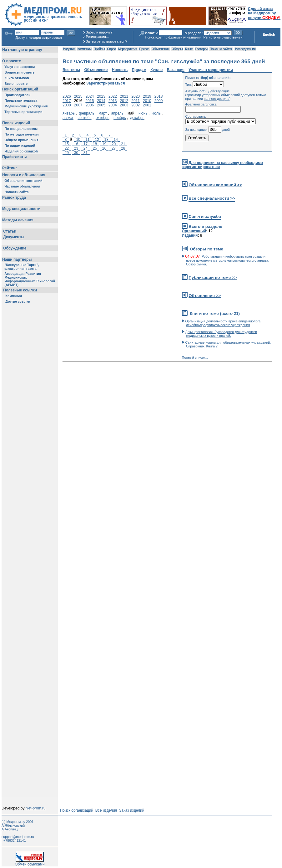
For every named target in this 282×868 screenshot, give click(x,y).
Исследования (245, 49)
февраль (87, 113)
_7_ (109, 135)
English (269, 34)
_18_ (95, 144)
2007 (78, 105)
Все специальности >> (212, 198)
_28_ (123, 148)
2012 (124, 101)
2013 (113, 101)
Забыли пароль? (99, 32)
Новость (120, 70)
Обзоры (177, 49)
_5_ (95, 135)
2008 (67, 105)
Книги (189, 49)
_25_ (95, 148)
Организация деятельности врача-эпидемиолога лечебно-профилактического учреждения (223, 323)
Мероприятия (128, 49)
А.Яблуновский (13, 825)
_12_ (97, 140)
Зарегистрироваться (106, 83)
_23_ (76, 148)
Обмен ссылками (30, 863)
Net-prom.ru (36, 808)
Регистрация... (97, 37)
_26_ (104, 148)
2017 (67, 101)
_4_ (88, 135)
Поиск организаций (77, 810)
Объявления (160, 49)
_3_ (80, 135)
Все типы (71, 70)
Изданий (190, 235)
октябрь (103, 118)
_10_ (78, 140)
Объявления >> (205, 296)
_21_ (123, 144)
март (103, 113)
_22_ (67, 148)
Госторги (201, 49)
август (68, 118)
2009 (159, 101)
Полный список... (195, 357)
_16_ (76, 144)
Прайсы (99, 49)
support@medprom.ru (18, 837)
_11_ (88, 140)
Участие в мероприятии (211, 70)
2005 (101, 105)
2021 (124, 96)
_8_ (66, 140)
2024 (90, 96)
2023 (101, 96)
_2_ (73, 135)
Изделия (69, 49)
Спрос (111, 49)
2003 (124, 105)
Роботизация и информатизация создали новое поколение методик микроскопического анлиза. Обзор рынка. (228, 260)
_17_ (86, 144)
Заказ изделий (132, 810)
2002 (136, 105)
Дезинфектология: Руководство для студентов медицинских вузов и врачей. (221, 334)
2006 (90, 105)
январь (69, 113)
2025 (78, 96)
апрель (117, 113)
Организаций (194, 231)
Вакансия (176, 70)
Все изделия (106, 810)
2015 (90, 101)
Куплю (156, 70)
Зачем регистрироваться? (107, 41)
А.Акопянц (10, 829)
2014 (101, 101)
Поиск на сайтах (221, 49)
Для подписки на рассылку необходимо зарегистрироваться (222, 165)
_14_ (116, 140)
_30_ (76, 153)
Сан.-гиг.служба (205, 216)
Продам (139, 70)
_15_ (67, 144)
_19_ (104, 144)
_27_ (114, 148)
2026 (67, 96)
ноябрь (120, 118)
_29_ (67, 153)
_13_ (106, 140)
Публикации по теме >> (213, 277)
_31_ (86, 153)
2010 (147, 101)
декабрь (137, 118)
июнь (143, 113)
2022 (113, 96)
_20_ (114, 144)
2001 (147, 105)
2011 (136, 101)
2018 (159, 96)
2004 (113, 105)
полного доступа (217, 99)
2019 (147, 96)
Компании (84, 49)
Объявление (96, 70)
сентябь (84, 118)
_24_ (86, 148)
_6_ (102, 135)
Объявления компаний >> (215, 185)
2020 (136, 96)
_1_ (66, 135)
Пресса (144, 49)
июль (156, 113)
